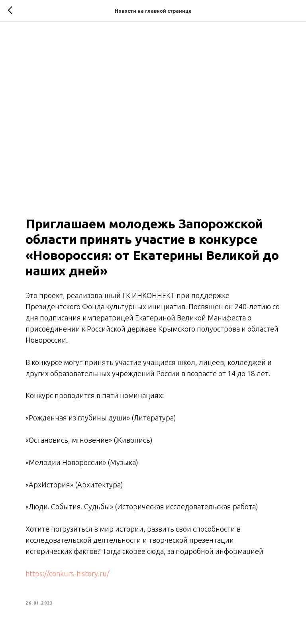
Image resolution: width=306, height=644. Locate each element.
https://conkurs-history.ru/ (67, 573)
